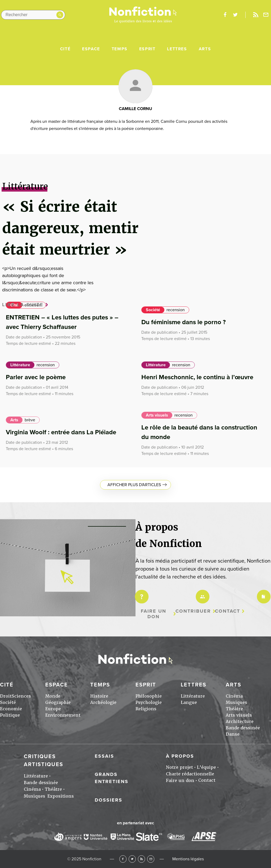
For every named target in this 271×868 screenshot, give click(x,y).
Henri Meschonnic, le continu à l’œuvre (197, 377)
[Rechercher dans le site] (33, 15)
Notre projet (179, 767)
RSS (141, 859)
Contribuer (193, 611)
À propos (180, 756)
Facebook (123, 859)
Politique (10, 715)
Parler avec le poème (36, 377)
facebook (225, 15)
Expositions (61, 796)
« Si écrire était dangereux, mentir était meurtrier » (70, 228)
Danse (233, 734)
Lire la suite (23, 305)
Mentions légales (188, 859)
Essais (104, 756)
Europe (53, 709)
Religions (146, 709)
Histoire (99, 696)
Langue (189, 702)
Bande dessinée (243, 728)
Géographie (58, 702)
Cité (65, 49)
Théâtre (234, 709)
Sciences (21, 696)
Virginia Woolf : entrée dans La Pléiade (61, 432)
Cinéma (234, 696)
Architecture (240, 722)
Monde (53, 696)
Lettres (177, 49)
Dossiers (109, 800)
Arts (205, 49)
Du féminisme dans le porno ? (184, 322)
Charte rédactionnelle (190, 774)
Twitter (132, 859)
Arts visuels (157, 415)
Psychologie (149, 702)
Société (153, 310)
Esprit (147, 49)
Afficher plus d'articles (134, 485)
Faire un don (153, 614)
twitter (235, 15)
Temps (120, 49)
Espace (91, 49)
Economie (11, 709)
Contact (227, 611)
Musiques (236, 702)
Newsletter (266, 15)
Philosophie (149, 696)
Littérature (20, 365)
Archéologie (103, 702)
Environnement (63, 715)
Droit (6, 696)
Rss (256, 15)
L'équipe (206, 767)
